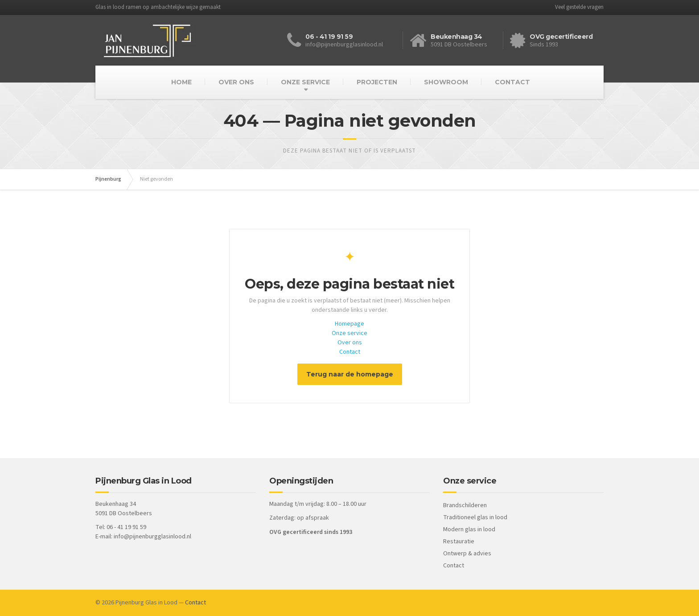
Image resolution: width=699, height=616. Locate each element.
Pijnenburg (108, 179)
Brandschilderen (465, 505)
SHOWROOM (446, 82)
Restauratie (459, 542)
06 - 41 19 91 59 (329, 37)
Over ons (350, 343)
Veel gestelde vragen (579, 7)
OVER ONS (236, 82)
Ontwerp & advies (467, 554)
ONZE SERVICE (305, 82)
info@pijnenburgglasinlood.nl (152, 537)
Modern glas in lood (469, 529)
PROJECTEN (377, 82)
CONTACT (512, 82)
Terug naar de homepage (350, 374)
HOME (181, 82)
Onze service (349, 333)
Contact (350, 352)
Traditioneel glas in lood (475, 517)
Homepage (349, 324)
